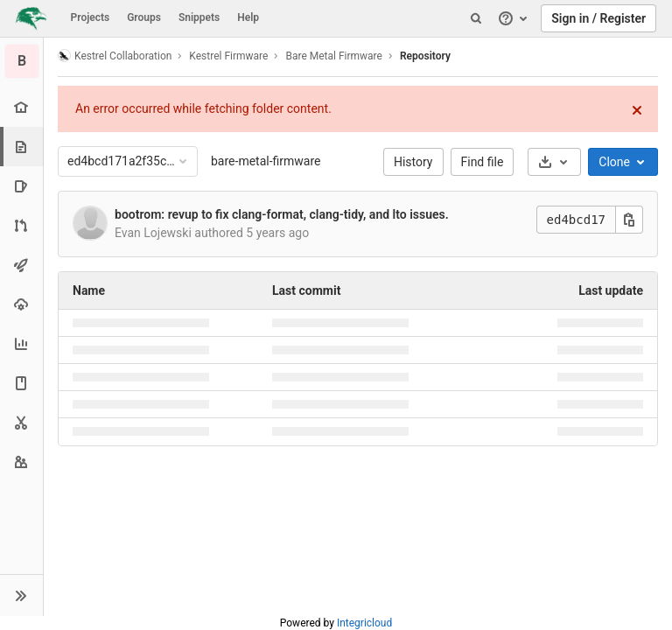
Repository (425, 56)
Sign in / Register (598, 18)
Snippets (199, 17)
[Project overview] (21, 107)
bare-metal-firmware (266, 161)
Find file (483, 162)
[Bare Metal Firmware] (22, 61)
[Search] (476, 18)
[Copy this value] (629, 220)
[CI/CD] (21, 265)
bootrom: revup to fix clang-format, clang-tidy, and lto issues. (282, 214)
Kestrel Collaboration (115, 56)
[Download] (554, 162)
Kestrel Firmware (228, 56)
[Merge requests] (21, 225)
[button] (21, 595)
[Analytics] (21, 343)
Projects (91, 17)
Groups (144, 17)
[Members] (21, 462)
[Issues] (21, 186)
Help (248, 17)
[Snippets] (21, 422)
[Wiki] (21, 383)
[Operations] (21, 304)
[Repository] (23, 147)
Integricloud (364, 623)
